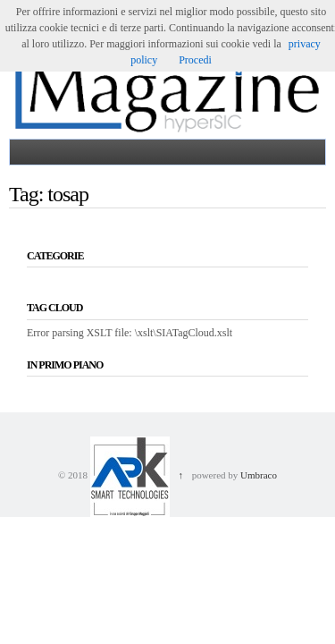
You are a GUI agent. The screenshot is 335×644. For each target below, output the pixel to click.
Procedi (195, 60)
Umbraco (259, 475)
